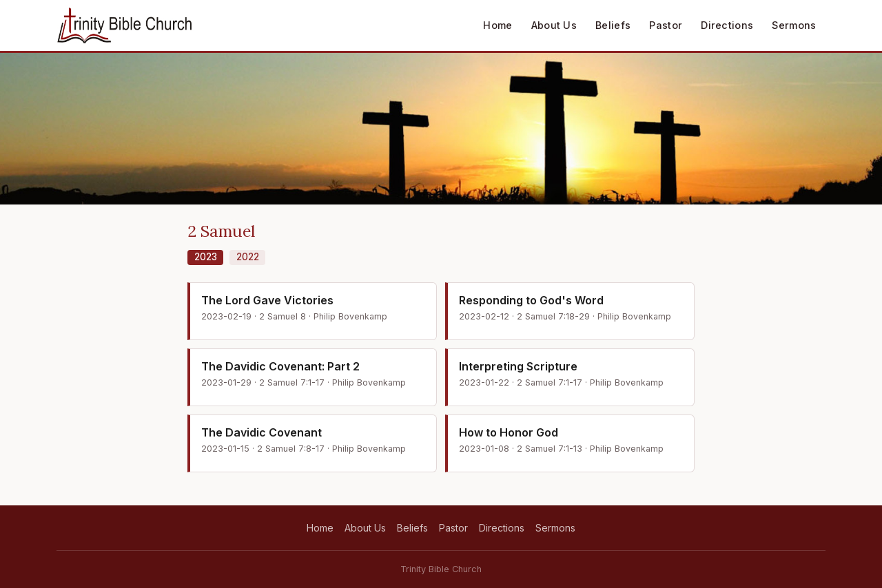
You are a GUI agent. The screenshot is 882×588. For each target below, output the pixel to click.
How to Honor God (509, 432)
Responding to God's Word (531, 300)
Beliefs (613, 25)
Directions (727, 25)
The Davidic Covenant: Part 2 (280, 366)
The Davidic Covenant (261, 432)
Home (498, 25)
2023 (206, 257)
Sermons (794, 25)
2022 (248, 257)
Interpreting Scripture (518, 366)
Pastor (666, 25)
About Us (554, 25)
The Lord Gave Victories (267, 300)
